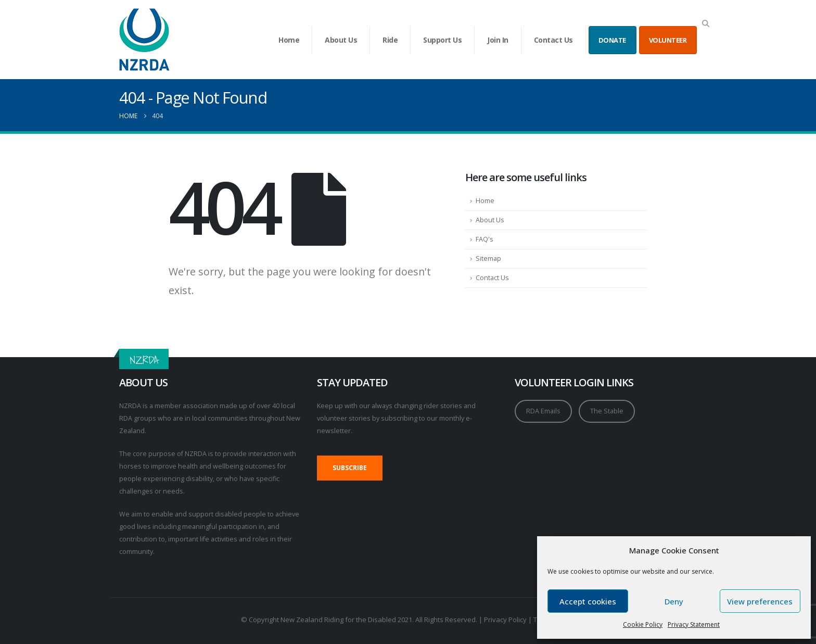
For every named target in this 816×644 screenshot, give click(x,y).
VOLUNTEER (668, 40)
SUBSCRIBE (350, 468)
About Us (341, 40)
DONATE (612, 40)
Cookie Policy (643, 624)
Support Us (442, 40)
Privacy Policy (505, 620)
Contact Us (553, 40)
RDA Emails (543, 411)
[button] (705, 23)
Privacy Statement (694, 624)
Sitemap (488, 258)
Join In (498, 40)
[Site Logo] (144, 40)
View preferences (760, 601)
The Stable (607, 411)
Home (289, 40)
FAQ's (484, 239)
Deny (674, 601)
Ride (390, 40)
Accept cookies (588, 601)
